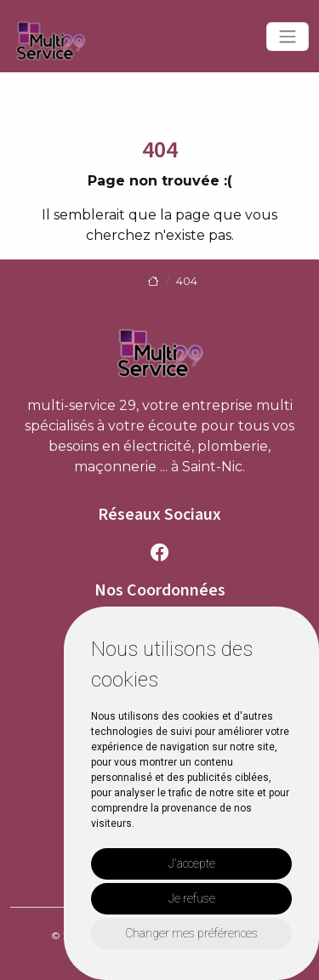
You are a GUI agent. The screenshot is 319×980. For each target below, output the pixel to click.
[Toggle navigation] (288, 37)
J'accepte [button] (192, 863)
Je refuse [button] (192, 898)
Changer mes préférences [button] (191, 933)
